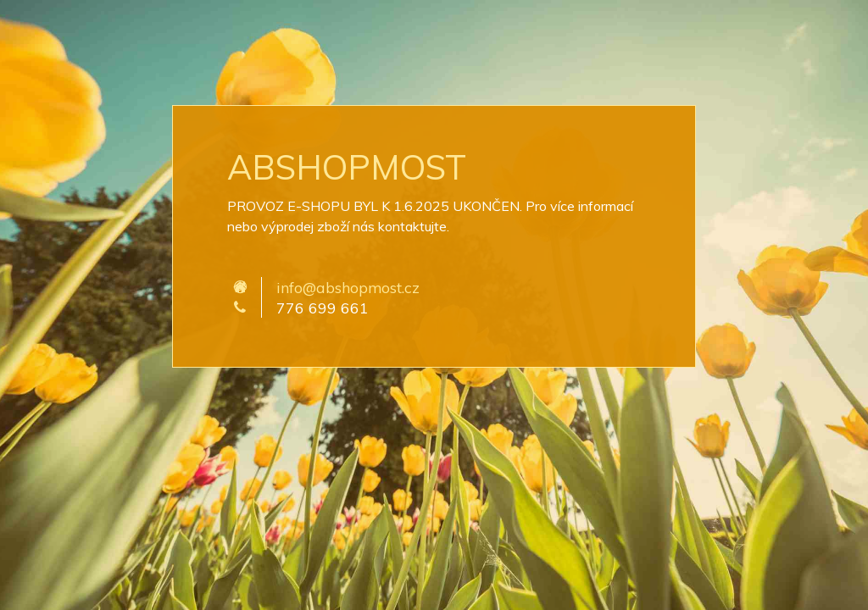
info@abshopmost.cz (348, 287)
